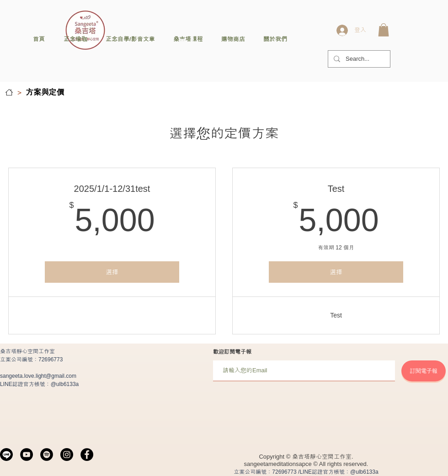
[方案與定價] (45, 92)
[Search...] (358, 59)
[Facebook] (87, 455)
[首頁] (9, 92)
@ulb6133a (65, 384)
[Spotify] (47, 455)
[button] (384, 30)
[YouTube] (27, 455)
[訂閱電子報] (424, 371)
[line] (6, 455)
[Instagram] (67, 455)
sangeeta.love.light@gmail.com (38, 376)
